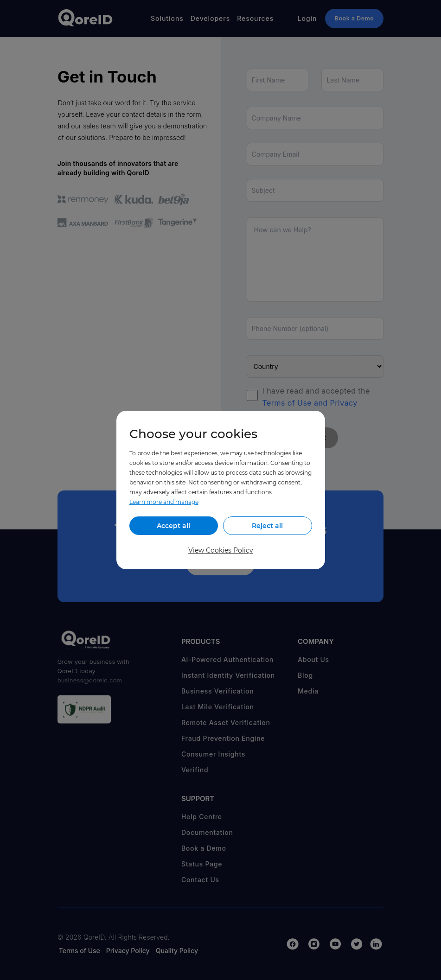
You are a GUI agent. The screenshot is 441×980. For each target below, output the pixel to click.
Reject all (267, 526)
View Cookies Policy (221, 550)
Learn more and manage (164, 502)
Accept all (173, 526)
